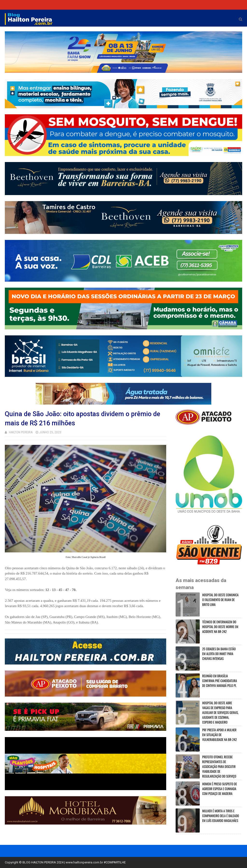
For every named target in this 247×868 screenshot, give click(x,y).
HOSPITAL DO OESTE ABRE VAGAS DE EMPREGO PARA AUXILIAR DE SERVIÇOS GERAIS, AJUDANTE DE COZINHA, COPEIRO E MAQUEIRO (220, 712)
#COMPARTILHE (115, 862)
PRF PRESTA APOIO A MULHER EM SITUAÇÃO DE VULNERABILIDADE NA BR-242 (219, 735)
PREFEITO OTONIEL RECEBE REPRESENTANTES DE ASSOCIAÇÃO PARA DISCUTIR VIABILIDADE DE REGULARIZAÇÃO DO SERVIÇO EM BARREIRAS (206, 769)
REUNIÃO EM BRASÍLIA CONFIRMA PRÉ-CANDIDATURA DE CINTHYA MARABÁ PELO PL (220, 681)
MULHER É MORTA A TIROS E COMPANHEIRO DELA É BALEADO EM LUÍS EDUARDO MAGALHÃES (221, 816)
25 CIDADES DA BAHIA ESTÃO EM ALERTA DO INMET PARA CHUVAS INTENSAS (219, 654)
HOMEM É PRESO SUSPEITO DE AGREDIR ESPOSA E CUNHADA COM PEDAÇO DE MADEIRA (220, 789)
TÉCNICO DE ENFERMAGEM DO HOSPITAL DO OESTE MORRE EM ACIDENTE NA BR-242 (220, 627)
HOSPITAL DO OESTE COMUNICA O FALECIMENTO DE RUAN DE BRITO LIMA (220, 600)
